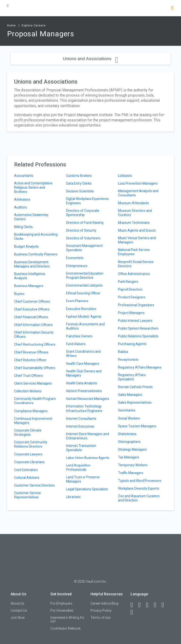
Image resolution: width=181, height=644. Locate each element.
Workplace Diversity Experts (139, 488)
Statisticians (127, 434)
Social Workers (129, 418)
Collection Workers (28, 391)
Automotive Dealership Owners (31, 217)
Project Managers (131, 313)
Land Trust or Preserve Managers (83, 479)
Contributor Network (66, 628)
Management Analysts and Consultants (138, 193)
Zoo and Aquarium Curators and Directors (139, 498)
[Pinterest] (165, 605)
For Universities (62, 610)
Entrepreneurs (77, 266)
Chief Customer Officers (32, 301)
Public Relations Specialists (138, 336)
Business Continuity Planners (36, 254)
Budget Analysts (26, 246)
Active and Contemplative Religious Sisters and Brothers (33, 187)
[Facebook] (134, 605)
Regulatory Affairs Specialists (132, 377)
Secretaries (127, 410)
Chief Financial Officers (31, 317)
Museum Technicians (134, 223)
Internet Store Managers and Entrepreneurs (87, 436)
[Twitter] (149, 605)
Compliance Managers (31, 411)
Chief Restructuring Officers (35, 344)
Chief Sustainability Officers (35, 368)
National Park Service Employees (134, 252)
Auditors (21, 207)
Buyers (19, 294)
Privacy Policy (101, 610)
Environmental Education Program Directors (85, 275)
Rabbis (123, 352)
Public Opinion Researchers (138, 328)
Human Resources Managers (88, 399)
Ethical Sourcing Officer (83, 293)
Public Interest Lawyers (135, 321)
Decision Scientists (80, 191)
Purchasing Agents (132, 344)
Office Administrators (134, 274)
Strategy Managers (132, 449)
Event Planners (77, 301)
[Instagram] (157, 605)
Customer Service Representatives (27, 495)
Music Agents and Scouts (137, 230)
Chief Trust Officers (29, 376)
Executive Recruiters (81, 309)
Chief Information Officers (33, 325)
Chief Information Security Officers (34, 335)
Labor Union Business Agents (88, 458)
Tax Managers (129, 457)
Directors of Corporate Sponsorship (83, 213)
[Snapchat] (134, 612)
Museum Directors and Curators (135, 213)
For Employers (61, 603)
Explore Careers (34, 25)
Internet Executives (80, 426)
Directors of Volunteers (83, 238)
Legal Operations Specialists (87, 489)
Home (11, 25)
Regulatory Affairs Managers (140, 367)
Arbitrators (22, 199)
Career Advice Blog (104, 603)
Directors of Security (81, 230)
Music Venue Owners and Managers (137, 240)
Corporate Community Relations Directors (31, 444)
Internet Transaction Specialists (81, 448)
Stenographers (129, 442)
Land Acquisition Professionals (78, 467)
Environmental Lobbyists (84, 285)
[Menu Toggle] (8, 6)
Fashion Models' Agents (84, 317)
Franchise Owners (79, 336)
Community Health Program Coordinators (35, 401)
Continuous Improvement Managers (33, 421)
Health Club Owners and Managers (84, 373)
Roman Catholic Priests (135, 387)
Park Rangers (128, 282)
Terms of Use (101, 618)
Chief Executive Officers (32, 309)
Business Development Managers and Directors (32, 264)
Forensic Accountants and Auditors (85, 326)
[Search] (172, 8)
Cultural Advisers (27, 478)
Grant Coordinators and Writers (83, 354)
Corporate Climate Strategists (28, 432)
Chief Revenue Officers (31, 352)
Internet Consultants (81, 419)
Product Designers (132, 297)
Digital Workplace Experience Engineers (87, 201)
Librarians (73, 497)
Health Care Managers (83, 364)
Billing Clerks (23, 227)
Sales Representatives (135, 402)
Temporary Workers (133, 465)
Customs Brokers (79, 176)
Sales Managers (130, 395)
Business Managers (29, 286)
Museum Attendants (134, 203)
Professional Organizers (136, 305)
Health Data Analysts (82, 383)
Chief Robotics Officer (30, 360)
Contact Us (19, 610)
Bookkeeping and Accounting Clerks (36, 237)
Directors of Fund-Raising (85, 223)
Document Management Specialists (84, 248)
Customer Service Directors (35, 485)
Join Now (18, 618)
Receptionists (128, 360)
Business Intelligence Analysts (30, 276)
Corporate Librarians (29, 462)
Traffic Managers (131, 473)
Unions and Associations (90, 59)
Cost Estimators (26, 470)
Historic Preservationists (84, 391)
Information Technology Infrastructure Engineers (84, 408)
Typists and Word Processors (140, 481)
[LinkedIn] (142, 605)
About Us (17, 603)
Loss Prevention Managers (138, 183)
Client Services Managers (33, 383)
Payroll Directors (130, 289)
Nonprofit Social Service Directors (136, 264)
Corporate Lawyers (28, 454)
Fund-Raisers (76, 344)
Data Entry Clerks (79, 183)
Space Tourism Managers (137, 426)
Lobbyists (125, 176)
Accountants (24, 176)
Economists (75, 258)
